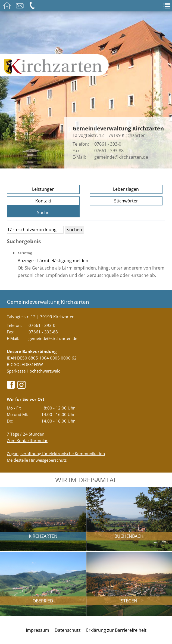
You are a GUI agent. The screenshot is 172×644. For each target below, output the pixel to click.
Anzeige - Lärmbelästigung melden (53, 261)
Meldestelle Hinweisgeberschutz (37, 460)
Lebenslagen (126, 189)
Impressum (37, 630)
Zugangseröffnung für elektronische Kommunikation (56, 454)
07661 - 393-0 (108, 144)
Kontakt (43, 201)
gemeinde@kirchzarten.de (121, 157)
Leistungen (43, 189)
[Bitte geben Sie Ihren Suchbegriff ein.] (35, 230)
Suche (43, 212)
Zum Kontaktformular (27, 440)
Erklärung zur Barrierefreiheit (116, 630)
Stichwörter (126, 201)
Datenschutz (68, 630)
